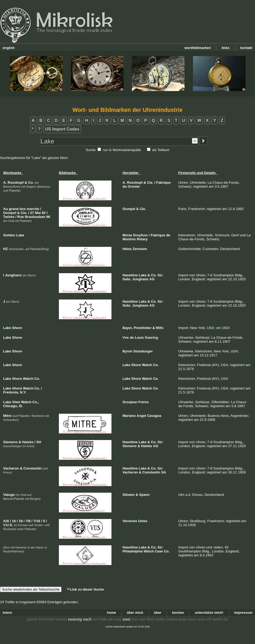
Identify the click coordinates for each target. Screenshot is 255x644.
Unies (143, 521)
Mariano (129, 416)
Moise (127, 235)
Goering (151, 338)
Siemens (129, 446)
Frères (144, 402)
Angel (141, 416)
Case (159, 551)
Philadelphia (133, 551)
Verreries (130, 521)
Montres (129, 239)
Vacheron (130, 472)
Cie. (150, 183)
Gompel (129, 209)
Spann (144, 495)
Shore (136, 365)
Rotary (142, 239)
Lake (143, 275)
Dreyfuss (141, 235)
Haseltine (130, 275)
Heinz (127, 249)
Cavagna (154, 416)
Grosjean (130, 402)
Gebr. (127, 279)
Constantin (151, 472)
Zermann (140, 249)
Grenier (134, 186)
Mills (160, 328)
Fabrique (163, 183)
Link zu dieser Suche (85, 589)
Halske (147, 446)
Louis (139, 338)
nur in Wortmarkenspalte (122, 150)
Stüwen (129, 495)
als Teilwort (161, 150)
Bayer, (128, 328)
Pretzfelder (143, 328)
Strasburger (143, 351)
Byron (127, 351)
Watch (147, 365)
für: (160, 275)
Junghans (140, 279)
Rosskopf (135, 183)
